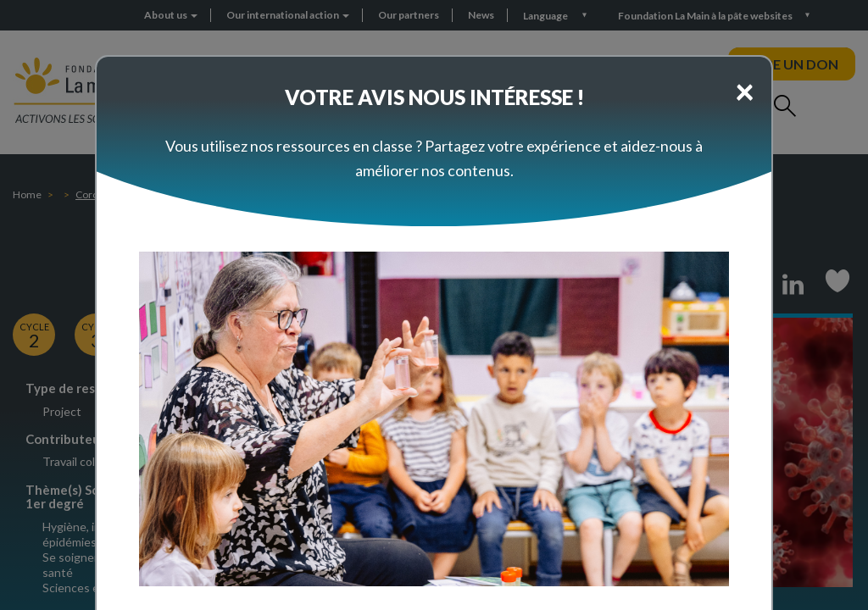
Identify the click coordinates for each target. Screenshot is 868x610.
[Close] (745, 91)
